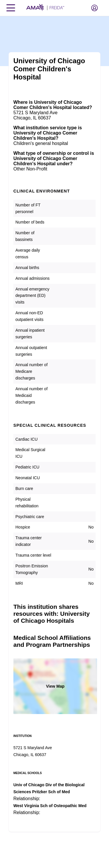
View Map (55, 686)
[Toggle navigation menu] (11, 8)
